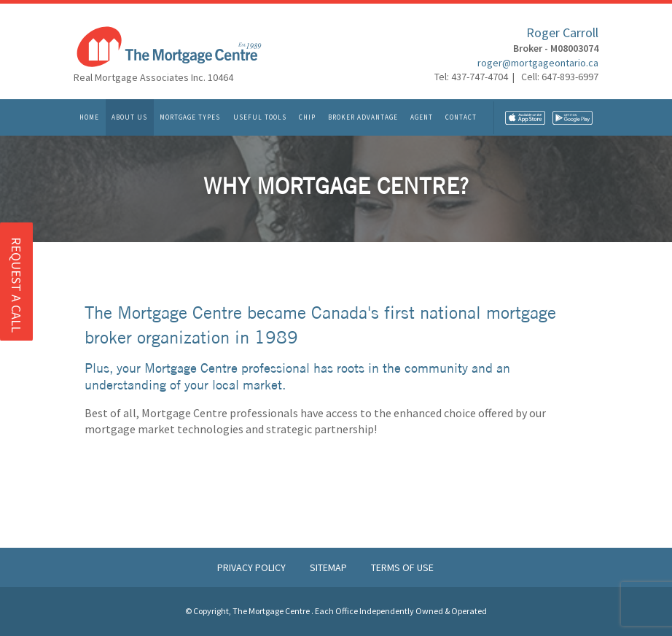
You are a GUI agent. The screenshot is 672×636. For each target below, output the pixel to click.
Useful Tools (260, 118)
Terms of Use (402, 567)
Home (89, 118)
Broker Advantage (363, 118)
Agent (422, 118)
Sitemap (329, 567)
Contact (461, 118)
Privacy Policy (253, 567)
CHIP (307, 118)
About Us (129, 118)
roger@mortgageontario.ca (538, 63)
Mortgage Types (190, 118)
